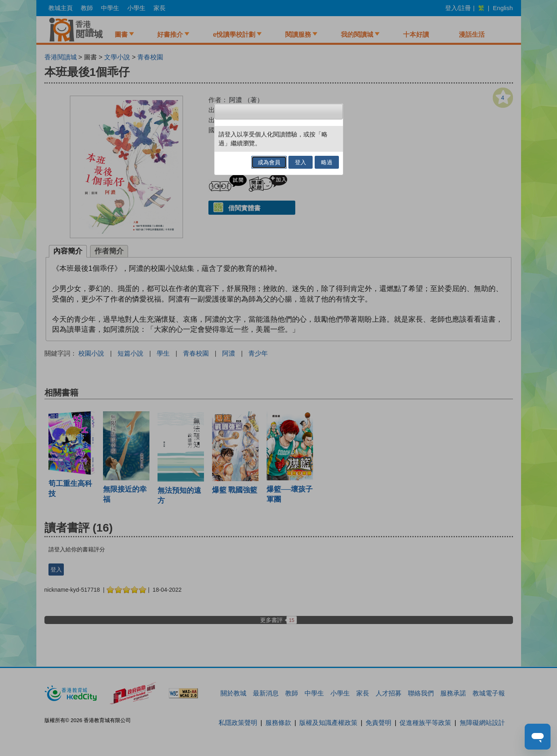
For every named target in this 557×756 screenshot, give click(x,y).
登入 (301, 162)
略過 (327, 162)
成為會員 (269, 162)
